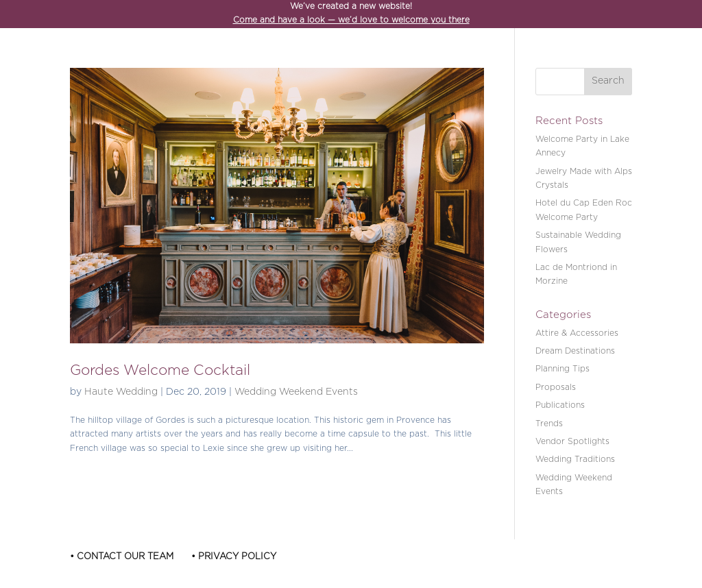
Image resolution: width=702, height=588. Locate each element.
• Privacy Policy (234, 557)
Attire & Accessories (577, 333)
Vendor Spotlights (572, 442)
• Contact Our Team (122, 557)
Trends (549, 424)
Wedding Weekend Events (296, 392)
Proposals (556, 388)
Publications (560, 405)
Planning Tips (562, 369)
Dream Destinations (575, 351)
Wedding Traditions (575, 460)
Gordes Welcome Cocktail (160, 371)
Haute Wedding (121, 392)
